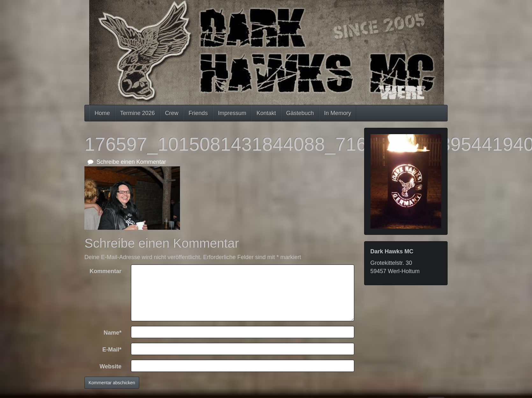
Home (102, 113)
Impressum (232, 113)
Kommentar (105, 271)
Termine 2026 (137, 113)
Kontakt (266, 113)
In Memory (338, 113)
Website (111, 366)
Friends (198, 113)
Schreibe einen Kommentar (127, 162)
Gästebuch (300, 113)
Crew (172, 113)
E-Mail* (112, 350)
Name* (112, 333)
